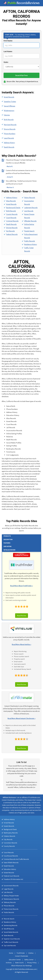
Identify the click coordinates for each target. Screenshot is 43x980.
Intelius (31, 953)
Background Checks (13, 208)
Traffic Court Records (11, 942)
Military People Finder (11, 896)
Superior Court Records (12, 939)
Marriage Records (10, 125)
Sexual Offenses (10, 106)
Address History (9, 143)
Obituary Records (10, 902)
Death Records (9, 147)
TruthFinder (21, 953)
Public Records (30, 241)
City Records (8, 839)
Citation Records (10, 836)
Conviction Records (10, 843)
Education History (10, 869)
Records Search (9, 919)
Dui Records (10, 231)
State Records (9, 935)
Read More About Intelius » (21, 644)
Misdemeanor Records (11, 899)
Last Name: (8, 51)
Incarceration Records (29, 203)
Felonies (7, 115)
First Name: (8, 41)
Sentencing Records (11, 925)
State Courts (19, 963)
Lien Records (29, 211)
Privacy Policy (32, 963)
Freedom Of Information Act (13, 879)
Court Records (11, 218)
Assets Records (9, 826)
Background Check (10, 829)
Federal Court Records (12, 876)
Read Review (22, 616)
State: (6, 62)
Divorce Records (10, 129)
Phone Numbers (10, 134)
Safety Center (29, 960)
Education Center (15, 960)
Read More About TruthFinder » (22, 586)
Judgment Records (31, 208)
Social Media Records (11, 932)
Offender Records (30, 221)
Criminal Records (12, 221)
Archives (9, 963)
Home (11, 953)
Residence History (31, 244)
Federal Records (12, 234)
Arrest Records (9, 97)
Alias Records (11, 201)
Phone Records (9, 906)
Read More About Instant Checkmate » (21, 718)
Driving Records (12, 228)
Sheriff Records (9, 929)
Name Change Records (29, 216)
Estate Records (9, 873)
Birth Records (9, 119)
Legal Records (9, 138)
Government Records (11, 886)
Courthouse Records (11, 856)
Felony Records (30, 197)
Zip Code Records (10, 945)
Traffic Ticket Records (29, 249)
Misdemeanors (9, 110)
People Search (29, 231)
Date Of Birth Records (11, 863)
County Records (12, 214)
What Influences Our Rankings (22, 966)
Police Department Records (31, 236)
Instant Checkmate (21, 956)
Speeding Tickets (10, 101)
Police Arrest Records (11, 909)
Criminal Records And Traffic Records (16, 859)
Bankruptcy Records (11, 833)
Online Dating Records (29, 226)
